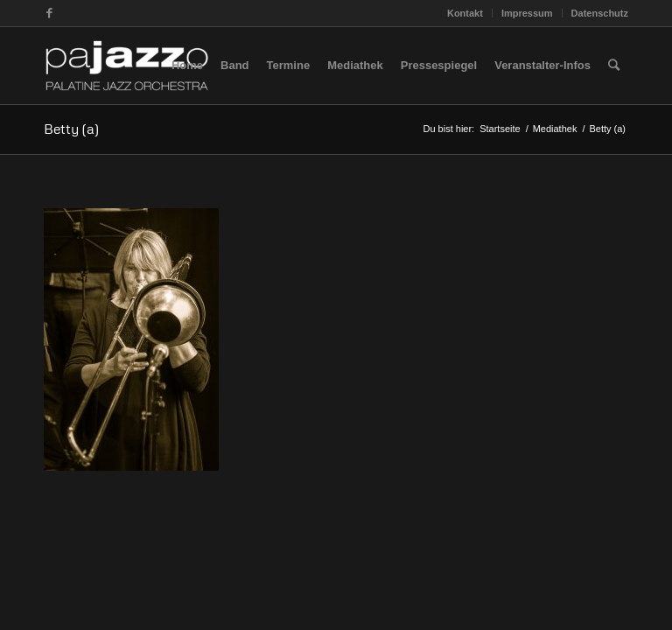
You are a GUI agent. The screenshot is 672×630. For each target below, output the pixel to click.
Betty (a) (71, 129)
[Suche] (614, 66)
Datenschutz (600, 13)
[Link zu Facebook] (49, 13)
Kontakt (465, 13)
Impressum (527, 13)
